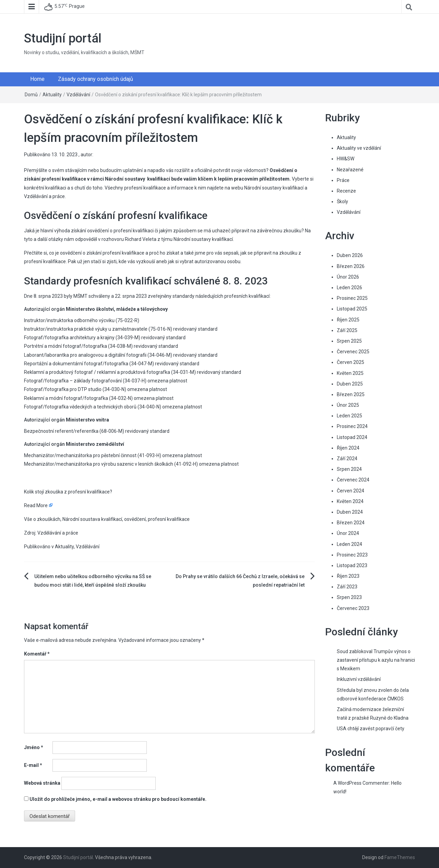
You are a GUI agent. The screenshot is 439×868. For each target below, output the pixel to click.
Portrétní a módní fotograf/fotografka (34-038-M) (78, 346)
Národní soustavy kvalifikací (274, 188)
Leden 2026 (349, 288)
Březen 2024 (351, 523)
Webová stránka (42, 783)
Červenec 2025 (353, 352)
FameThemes (400, 857)
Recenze (346, 191)
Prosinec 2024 (352, 426)
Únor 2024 (348, 533)
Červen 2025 (351, 362)
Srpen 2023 (349, 597)
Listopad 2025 (352, 309)
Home (37, 79)
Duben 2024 (350, 512)
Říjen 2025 (348, 320)
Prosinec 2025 (352, 298)
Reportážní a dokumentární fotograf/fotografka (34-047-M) (89, 364)
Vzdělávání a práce (44, 196)
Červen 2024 (351, 491)
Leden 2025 (349, 416)
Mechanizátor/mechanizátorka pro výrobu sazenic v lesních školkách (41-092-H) (111, 464)
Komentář (37, 654)
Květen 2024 (350, 501)
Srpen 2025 (349, 341)
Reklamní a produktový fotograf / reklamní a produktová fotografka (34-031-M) (110, 372)
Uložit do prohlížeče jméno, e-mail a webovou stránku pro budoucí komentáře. (118, 799)
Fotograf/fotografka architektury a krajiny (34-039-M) (82, 338)
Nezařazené (350, 170)
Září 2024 (347, 459)
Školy (342, 201)
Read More (36, 505)
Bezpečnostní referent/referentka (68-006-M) (74, 431)
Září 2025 (347, 330)
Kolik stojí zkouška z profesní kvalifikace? (68, 492)
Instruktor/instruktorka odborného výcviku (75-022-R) (82, 320)
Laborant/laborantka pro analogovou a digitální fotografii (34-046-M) (98, 355)
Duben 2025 (350, 384)
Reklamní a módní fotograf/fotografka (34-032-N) (78, 398)
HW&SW (346, 159)
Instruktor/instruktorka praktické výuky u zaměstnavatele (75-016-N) (98, 329)
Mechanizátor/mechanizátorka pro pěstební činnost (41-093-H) (93, 455)
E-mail (33, 765)
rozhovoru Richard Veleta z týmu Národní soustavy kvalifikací (167, 239)
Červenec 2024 (353, 480)
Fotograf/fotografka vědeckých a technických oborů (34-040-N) (93, 407)
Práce (343, 180)
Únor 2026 (348, 277)
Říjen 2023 (348, 576)
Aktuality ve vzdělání (359, 148)
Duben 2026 (350, 255)
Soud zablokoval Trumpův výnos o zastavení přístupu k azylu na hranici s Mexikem (376, 660)
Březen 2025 (351, 394)
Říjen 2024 (348, 448)
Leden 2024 (349, 544)
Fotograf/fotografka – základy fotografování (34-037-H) (85, 381)
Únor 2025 (348, 405)
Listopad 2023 (352, 565)
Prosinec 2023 (352, 555)
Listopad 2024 (352, 437)
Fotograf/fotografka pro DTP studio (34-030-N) (75, 389)
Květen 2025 (350, 373)
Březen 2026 (351, 266)
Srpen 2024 (349, 469)
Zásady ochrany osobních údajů (96, 79)
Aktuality (52, 95)
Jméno (34, 747)
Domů (31, 95)
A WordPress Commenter (361, 783)
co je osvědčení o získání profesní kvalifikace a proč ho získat (114, 253)
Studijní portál (63, 38)
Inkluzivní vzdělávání (359, 679)
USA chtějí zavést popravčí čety (371, 729)
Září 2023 (347, 587)
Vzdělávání (78, 95)
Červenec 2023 (353, 608)
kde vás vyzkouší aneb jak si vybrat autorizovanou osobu (180, 261)
